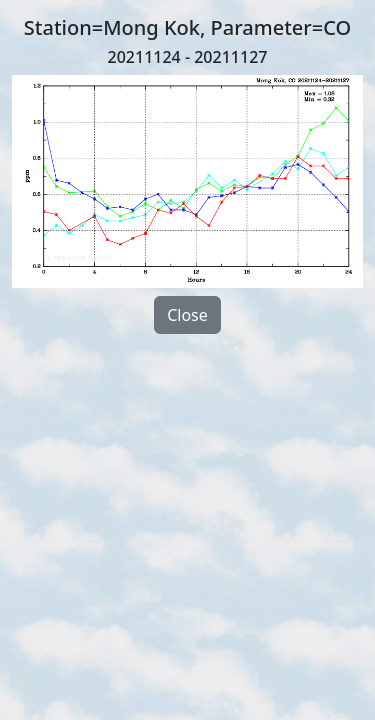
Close (187, 315)
